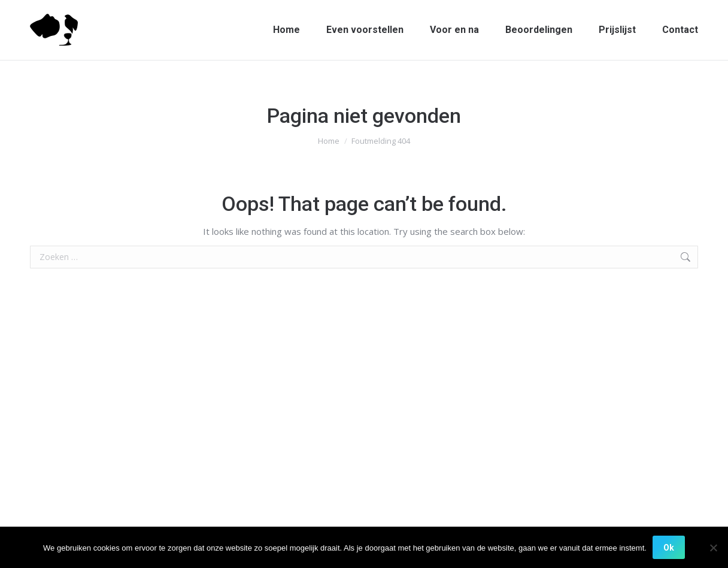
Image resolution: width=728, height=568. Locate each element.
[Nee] (713, 548)
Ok (669, 548)
